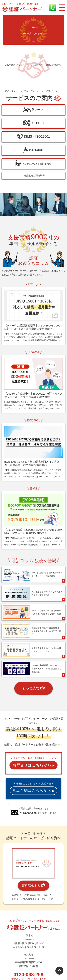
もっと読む (34, 678)
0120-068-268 (28, 964)
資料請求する (33, 875)
